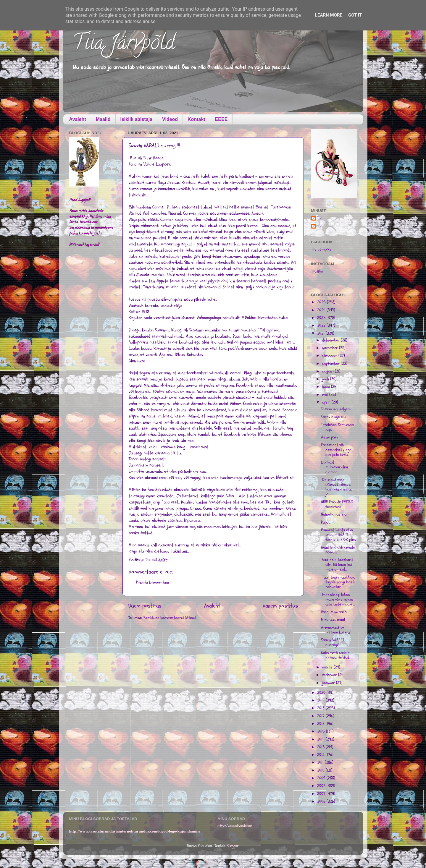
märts (328, 667)
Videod (170, 119)
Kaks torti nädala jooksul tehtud (335, 655)
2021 (321, 333)
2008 (322, 786)
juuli (326, 379)
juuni (327, 387)
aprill (327, 402)
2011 (321, 762)
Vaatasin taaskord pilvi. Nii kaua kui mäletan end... (337, 565)
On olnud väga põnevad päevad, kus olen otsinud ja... (337, 487)
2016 (321, 724)
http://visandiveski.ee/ (235, 826)
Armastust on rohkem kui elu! (336, 630)
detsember (331, 340)
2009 (322, 778)
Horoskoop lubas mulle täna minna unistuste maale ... (338, 599)
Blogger (233, 846)
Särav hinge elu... (334, 417)
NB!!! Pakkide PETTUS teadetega (337, 504)
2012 (321, 755)
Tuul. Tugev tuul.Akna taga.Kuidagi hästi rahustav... (338, 582)
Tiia (320, 218)
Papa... (326, 522)
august (329, 371)
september (331, 364)
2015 (322, 731)
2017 (321, 716)
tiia (320, 226)
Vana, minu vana (334, 612)
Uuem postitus (145, 606)
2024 (322, 310)
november (331, 348)
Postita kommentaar (153, 582)
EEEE (221, 119)
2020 (322, 693)
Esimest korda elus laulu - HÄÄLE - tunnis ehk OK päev (339, 535)
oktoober (330, 356)
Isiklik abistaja (137, 119)
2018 (321, 708)
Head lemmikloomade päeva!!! (338, 550)
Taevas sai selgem (336, 409)
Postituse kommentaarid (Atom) (170, 618)
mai (326, 395)
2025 (322, 302)
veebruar (330, 675)
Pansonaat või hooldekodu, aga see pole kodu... (336, 450)
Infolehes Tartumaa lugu (337, 427)
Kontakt (196, 119)
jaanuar (329, 683)
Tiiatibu (317, 271)
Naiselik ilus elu (334, 514)
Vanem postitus (280, 606)
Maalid (103, 119)
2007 (322, 794)
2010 (321, 770)
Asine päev (330, 437)
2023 (322, 318)
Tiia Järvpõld (124, 45)
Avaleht (78, 119)
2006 (322, 801)
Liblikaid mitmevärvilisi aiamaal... (334, 467)
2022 (322, 325)
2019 (321, 700)
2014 (321, 739)
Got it (355, 15)
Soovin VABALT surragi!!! (333, 642)
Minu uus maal (333, 620)
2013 (321, 747)
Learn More (329, 15)
